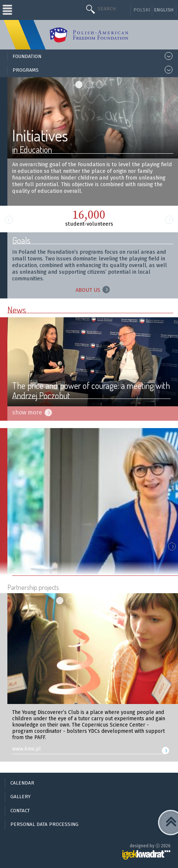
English (164, 10)
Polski (142, 10)
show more (27, 412)
